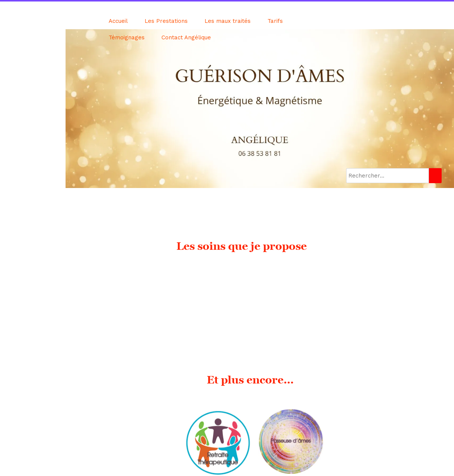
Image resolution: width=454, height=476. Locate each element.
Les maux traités (228, 21)
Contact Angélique (186, 37)
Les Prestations (166, 21)
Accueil (118, 21)
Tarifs (275, 21)
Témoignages (127, 37)
